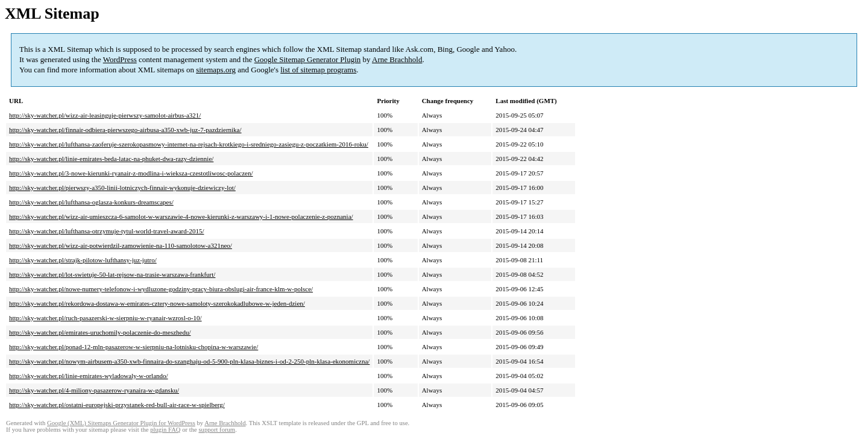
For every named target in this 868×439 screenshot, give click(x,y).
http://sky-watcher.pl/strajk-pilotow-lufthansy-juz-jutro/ (83, 260)
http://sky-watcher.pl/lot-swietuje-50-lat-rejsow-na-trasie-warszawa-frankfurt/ (112, 274)
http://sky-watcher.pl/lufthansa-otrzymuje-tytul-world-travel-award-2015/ (107, 231)
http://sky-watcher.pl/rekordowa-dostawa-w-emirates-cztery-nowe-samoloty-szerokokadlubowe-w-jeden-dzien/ (157, 303)
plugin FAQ (165, 430)
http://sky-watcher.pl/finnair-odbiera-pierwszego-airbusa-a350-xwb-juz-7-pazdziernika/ (125, 130)
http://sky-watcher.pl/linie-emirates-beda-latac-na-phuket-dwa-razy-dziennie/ (111, 159)
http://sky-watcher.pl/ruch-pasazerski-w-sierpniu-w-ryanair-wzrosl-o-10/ (105, 318)
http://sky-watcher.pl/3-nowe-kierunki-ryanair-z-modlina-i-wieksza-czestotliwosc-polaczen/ (131, 173)
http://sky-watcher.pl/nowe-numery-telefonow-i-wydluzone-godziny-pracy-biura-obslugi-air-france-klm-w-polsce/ (161, 289)
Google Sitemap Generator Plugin (308, 59)
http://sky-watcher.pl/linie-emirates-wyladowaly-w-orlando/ (89, 376)
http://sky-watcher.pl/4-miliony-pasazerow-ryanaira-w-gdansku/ (94, 390)
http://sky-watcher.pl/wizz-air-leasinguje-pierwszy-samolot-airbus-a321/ (105, 115)
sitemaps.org (216, 70)
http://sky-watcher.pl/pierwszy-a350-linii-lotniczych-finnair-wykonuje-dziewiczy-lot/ (122, 188)
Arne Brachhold (397, 59)
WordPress (120, 59)
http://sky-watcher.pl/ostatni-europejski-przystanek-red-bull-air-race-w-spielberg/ (117, 405)
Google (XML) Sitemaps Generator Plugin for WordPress (121, 423)
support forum (217, 430)
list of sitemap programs (318, 70)
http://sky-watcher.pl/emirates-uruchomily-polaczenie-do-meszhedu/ (100, 332)
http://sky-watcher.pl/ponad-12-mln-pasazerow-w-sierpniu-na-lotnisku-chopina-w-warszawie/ (134, 347)
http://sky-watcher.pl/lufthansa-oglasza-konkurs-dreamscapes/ (91, 202)
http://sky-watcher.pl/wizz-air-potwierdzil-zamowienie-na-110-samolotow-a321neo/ (121, 245)
